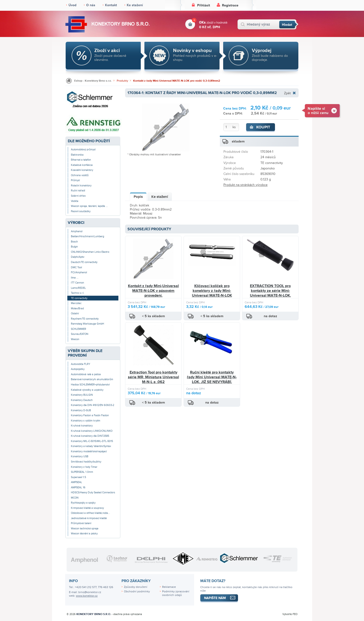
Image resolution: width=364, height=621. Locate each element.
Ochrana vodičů (80, 175)
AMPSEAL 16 (78, 487)
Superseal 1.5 (78, 477)
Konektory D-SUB (81, 410)
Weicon (75, 339)
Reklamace (169, 587)
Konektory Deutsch (82, 400)
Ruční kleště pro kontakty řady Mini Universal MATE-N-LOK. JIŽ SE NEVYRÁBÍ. (212, 377)
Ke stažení (135, 5)
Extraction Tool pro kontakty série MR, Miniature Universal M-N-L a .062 (153, 377)
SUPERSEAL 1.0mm (82, 472)
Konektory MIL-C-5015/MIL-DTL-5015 (92, 441)
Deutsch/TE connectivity (84, 262)
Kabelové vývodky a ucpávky (87, 390)
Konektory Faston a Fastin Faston (90, 415)
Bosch (74, 242)
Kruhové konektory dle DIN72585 (90, 436)
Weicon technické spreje (85, 529)
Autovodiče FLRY (81, 364)
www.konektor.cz (87, 596)
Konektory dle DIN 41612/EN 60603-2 (92, 405)
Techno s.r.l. (78, 293)
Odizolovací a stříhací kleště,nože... (90, 513)
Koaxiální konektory (82, 170)
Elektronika (77, 155)
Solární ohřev (78, 196)
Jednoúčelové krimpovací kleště (89, 518)
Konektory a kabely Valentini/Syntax (91, 446)
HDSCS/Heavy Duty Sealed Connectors (93, 492)
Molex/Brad (77, 308)
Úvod (72, 5)
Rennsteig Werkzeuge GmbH (87, 324)
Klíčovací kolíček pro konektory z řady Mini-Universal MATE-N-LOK (212, 291)
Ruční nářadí (78, 191)
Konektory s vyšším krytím (86, 421)
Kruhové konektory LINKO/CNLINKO (92, 431)
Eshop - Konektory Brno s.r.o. (93, 81)
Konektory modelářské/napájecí (89, 451)
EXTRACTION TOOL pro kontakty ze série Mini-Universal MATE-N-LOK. (270, 291)
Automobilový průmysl (83, 150)
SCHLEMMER (79, 329)
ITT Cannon (77, 283)
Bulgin (74, 247)
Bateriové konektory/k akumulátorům (92, 379)
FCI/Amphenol (79, 272)
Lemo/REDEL (78, 288)
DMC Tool (76, 267)
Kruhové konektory (82, 426)
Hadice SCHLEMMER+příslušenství (90, 385)
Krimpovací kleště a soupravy (87, 508)
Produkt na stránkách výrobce (245, 185)
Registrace (230, 5)
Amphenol (77, 231)
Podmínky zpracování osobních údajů (176, 593)
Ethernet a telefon (81, 160)
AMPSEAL (76, 482)
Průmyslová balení (81, 523)
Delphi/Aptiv (78, 257)
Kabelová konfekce (82, 165)
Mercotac (76, 303)
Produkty (122, 81)
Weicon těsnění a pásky (84, 534)
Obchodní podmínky (137, 592)
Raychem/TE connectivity (85, 319)
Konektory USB (80, 456)
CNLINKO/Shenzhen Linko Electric (90, 252)
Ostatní (75, 313)
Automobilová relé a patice (86, 374)
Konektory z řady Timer (84, 467)
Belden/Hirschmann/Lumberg (87, 236)
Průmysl (75, 180)
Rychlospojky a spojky (83, 503)
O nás (91, 5)
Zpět (287, 93)
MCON (75, 498)
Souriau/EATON (80, 334)
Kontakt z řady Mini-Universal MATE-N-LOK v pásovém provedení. (153, 291)
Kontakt (111, 5)
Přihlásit (204, 5)
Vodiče (75, 201)
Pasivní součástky (81, 211)
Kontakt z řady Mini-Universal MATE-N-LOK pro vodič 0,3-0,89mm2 (177, 81)
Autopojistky (78, 369)
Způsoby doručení (136, 587)
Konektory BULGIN (82, 395)
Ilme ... (75, 278)
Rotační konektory (81, 186)
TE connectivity (79, 298)
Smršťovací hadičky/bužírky (86, 462)
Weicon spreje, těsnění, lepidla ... (89, 206)
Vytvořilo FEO (290, 614)
